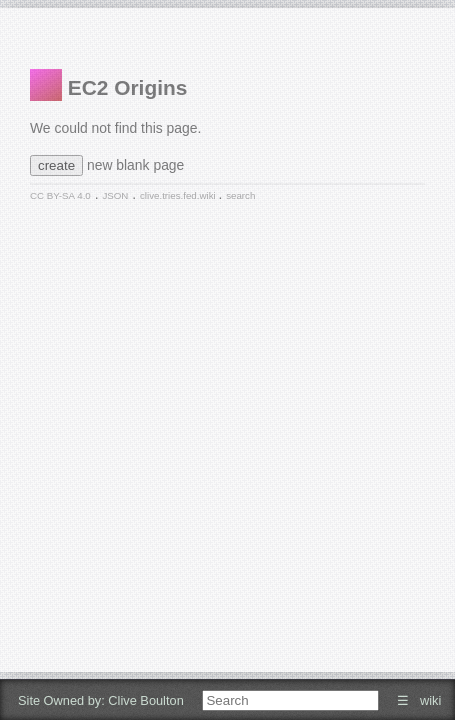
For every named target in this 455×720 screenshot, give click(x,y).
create (56, 165)
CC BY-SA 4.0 (60, 195)
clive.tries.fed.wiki (179, 195)
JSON (115, 195)
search (240, 195)
